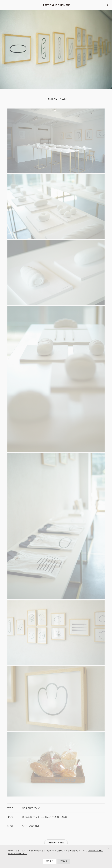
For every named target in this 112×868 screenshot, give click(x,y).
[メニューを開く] (6, 5)
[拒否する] (108, 848)
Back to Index (56, 843)
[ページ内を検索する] (107, 5)
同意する (50, 861)
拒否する (64, 861)
